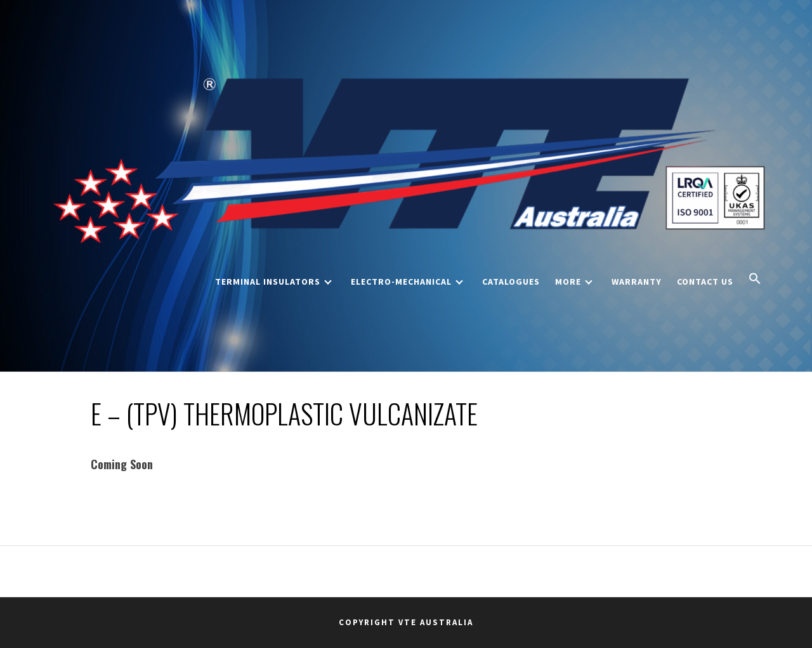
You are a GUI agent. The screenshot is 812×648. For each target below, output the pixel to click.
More (574, 282)
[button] (755, 280)
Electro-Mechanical (407, 282)
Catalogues (511, 282)
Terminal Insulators (273, 282)
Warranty (637, 282)
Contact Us (705, 282)
